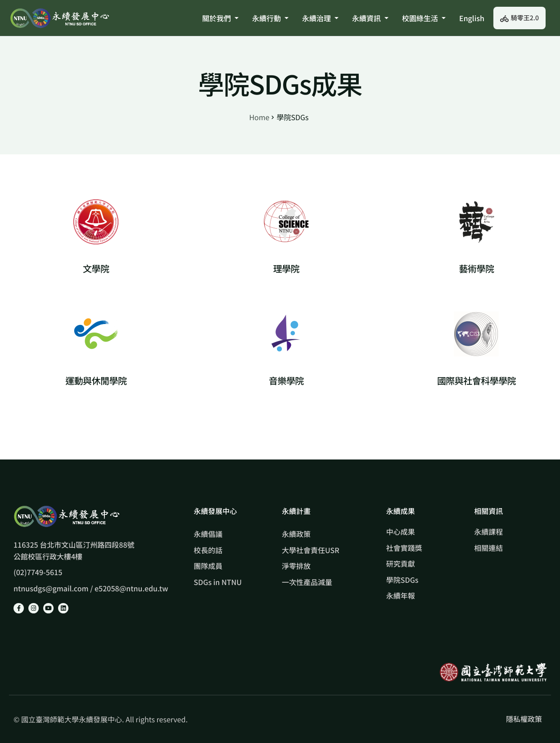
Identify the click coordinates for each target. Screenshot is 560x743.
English (472, 18)
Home (259, 117)
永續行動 (270, 18)
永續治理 (320, 18)
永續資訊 (370, 18)
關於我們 (220, 18)
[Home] (59, 18)
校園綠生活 (424, 18)
